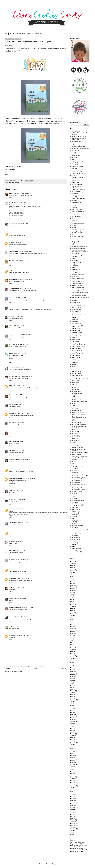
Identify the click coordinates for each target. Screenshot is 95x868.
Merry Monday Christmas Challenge (80, 315)
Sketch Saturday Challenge (78, 402)
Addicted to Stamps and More (79, 133)
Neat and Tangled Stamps (78, 336)
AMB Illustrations (76, 141)
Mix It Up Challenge (76, 323)
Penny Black (75, 361)
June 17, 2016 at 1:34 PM (22, 270)
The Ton (74, 493)
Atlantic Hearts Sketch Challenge (79, 149)
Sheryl (10, 617)
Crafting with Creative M (14, 360)
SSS (73, 421)
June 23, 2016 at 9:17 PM (28, 608)
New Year (74, 338)
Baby (73, 152)
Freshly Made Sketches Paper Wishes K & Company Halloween (79, 251)
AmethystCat (12, 469)
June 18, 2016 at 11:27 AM (19, 441)
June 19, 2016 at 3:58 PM (19, 500)
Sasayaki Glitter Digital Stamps (79, 379)
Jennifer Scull (12, 193)
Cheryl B (11, 626)
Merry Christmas (76, 311)
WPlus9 (73, 546)
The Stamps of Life (76, 491)
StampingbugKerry (14, 335)
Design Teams (39, 34)
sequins (73, 384)
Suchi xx (11, 591)
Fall (73, 234)
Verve (73, 518)
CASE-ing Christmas (77, 174)
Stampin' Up (75, 430)
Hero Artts (74, 268)
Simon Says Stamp (76, 393)
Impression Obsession (77, 275)
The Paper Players (76, 474)
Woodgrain (74, 541)
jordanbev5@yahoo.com (15, 608)
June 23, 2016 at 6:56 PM (20, 598)
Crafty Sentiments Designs (78, 211)
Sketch (73, 398)
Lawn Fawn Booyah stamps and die (80, 293)
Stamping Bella (75, 435)
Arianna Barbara (13, 523)
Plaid (73, 364)
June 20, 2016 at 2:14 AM (20, 509)
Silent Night (74, 390)
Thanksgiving (75, 472)
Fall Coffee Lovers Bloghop (78, 236)
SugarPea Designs (9, 120)
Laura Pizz (11, 532)
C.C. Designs (75, 165)
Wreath (73, 550)
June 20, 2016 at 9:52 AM (20, 532)
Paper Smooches (76, 356)
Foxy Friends (75, 243)
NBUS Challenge (76, 334)
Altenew (74, 135)
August (72, 573)
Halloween (74, 260)
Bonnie (11, 432)
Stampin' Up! (75, 432)
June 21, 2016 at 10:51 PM (23, 578)
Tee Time (74, 469)
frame (73, 245)
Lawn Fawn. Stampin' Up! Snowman (80, 297)
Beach (73, 154)
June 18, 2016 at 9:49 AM (18, 423)
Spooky (73, 416)
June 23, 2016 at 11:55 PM (19, 617)
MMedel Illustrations (76, 325)
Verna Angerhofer (13, 460)
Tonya (10, 386)
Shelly (10, 491)
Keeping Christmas (76, 285)
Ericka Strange (12, 578)
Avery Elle (74, 150)
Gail (10, 242)
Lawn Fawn (74, 291)
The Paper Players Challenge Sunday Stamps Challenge (79, 478)
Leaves (73, 300)
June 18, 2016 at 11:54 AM (18, 450)
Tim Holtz (74, 502)
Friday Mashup (75, 253)
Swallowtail (74, 460)
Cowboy (74, 208)
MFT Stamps (75, 322)
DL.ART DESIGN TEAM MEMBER (17, 212)
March (72, 560)
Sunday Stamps (75, 454)
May (71, 578)
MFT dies (74, 320)
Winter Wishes (75, 539)
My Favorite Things (76, 332)
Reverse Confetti (76, 373)
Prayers (73, 370)
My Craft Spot (75, 329)
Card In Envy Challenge (77, 166)
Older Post (64, 669)
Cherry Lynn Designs (77, 177)
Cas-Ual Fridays (75, 170)
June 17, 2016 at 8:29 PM (17, 316)
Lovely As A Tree (76, 308)
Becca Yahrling (13, 233)
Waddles (74, 524)
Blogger (54, 864)
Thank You (74, 470)
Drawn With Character (77, 224)
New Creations (12, 413)
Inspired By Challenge (77, 278)
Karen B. (11, 367)
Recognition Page (21, 34)
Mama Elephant (30, 123)
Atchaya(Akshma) (13, 635)
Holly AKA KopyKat (14, 376)
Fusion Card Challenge (77, 255)
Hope (73, 271)
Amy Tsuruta (47, 48)
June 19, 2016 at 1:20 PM (18, 491)
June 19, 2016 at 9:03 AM (29, 478)
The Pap (74, 486)
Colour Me (74, 193)
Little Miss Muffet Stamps (78, 306)
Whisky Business (76, 534)
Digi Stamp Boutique (76, 217)
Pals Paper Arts (75, 343)
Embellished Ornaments (77, 229)
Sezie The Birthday (76, 386)
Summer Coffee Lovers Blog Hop (79, 453)
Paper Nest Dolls (76, 348)
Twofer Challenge (76, 509)
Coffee (73, 188)
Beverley (11, 298)
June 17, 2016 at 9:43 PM (19, 326)
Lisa (10, 395)
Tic (72, 497)
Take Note (74, 465)
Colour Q (74, 197)
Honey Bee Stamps (76, 269)
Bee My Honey (75, 156)
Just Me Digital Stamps (77, 282)
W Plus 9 (74, 522)
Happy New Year (76, 262)
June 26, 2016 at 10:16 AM (24, 635)
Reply (10, 198)
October (72, 569)
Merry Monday (75, 313)
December (73, 565)
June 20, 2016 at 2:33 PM (17, 541)
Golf (73, 259)
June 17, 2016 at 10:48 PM (22, 344)
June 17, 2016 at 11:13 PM (19, 386)
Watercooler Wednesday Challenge (80, 529)
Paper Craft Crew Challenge (78, 347)
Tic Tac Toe (74, 499)
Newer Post (8, 669)
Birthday (74, 157)
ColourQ (74, 200)
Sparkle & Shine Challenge (78, 412)
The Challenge (75, 482)
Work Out (74, 543)
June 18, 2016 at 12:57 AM (18, 395)
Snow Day (74, 409)
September (73, 571)
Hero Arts (74, 266)
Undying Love (75, 511)
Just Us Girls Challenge (77, 284)
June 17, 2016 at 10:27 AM (20, 203)
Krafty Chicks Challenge (77, 289)
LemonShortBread (76, 302)
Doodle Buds (75, 222)
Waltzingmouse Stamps (77, 525)
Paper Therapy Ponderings (16, 478)
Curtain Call (74, 213)
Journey (74, 280)
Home (6, 34)
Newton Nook (75, 339)
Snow (73, 407)
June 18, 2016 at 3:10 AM (23, 413)
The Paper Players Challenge (79, 476)
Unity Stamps (75, 513)
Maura (10, 569)
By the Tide (74, 163)
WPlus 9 (74, 545)
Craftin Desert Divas (76, 209)
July (71, 574)
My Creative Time (76, 330)
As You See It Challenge (77, 147)
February (72, 562)
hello (73, 264)
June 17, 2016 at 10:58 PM (20, 353)
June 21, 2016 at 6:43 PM (22, 560)
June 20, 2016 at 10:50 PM (19, 550)
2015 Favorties (75, 131)
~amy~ (10, 441)
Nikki (10, 404)
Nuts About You (75, 341)
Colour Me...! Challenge (77, 195)
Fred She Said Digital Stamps (79, 247)
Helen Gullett (12, 560)
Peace (73, 359)
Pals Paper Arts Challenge (78, 345)
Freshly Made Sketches (77, 248)
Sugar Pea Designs (76, 446)
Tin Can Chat (75, 508)
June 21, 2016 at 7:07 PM (18, 569)
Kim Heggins (12, 344)
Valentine (74, 515)
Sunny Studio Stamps (77, 458)
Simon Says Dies (76, 391)
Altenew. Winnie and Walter (78, 136)
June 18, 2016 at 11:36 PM (22, 469)
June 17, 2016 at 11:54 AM (18, 242)
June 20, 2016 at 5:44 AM (23, 523)
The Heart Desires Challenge (79, 484)
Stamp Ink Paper (76, 423)
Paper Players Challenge (78, 354)
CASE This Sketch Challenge (79, 172)
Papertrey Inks (75, 357)
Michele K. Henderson (14, 279)
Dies (73, 215)
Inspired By (74, 277)
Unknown (11, 509)
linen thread (74, 304)
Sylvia (10, 307)
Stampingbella (75, 437)
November (73, 567)
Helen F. (11, 500)
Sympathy (74, 462)
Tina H (10, 550)
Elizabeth (11, 598)
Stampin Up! (75, 428)
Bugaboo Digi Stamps (77, 161)
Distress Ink (74, 220)
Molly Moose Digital (76, 327)
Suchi (10, 588)
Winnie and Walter (76, 538)
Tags (73, 463)
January (72, 564)
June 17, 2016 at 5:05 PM (18, 307)
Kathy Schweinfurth (14, 289)
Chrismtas (74, 181)
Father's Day (75, 241)
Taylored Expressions (77, 467)
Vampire (74, 517)
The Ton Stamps (76, 495)
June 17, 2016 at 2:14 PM (25, 289)
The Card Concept (76, 481)
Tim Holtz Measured (76, 504)
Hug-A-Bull (74, 273)
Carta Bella (74, 168)
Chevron (74, 179)
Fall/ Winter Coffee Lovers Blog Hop (80, 238)
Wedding (74, 532)
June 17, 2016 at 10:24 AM (23, 193)
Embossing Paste (76, 231)
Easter (73, 226)
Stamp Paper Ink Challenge (78, 426)
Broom (73, 159)
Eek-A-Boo (74, 227)
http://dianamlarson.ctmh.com (16, 215)
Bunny (10, 326)
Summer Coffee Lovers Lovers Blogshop (26, 48)
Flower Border (44, 120)
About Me (12, 34)
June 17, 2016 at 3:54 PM (20, 298)
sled (73, 405)
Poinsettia (74, 366)
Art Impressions (75, 145)
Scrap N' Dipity (75, 381)
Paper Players (75, 352)
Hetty (10, 423)
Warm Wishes (75, 527)
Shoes (73, 388)
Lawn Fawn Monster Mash (78, 296)
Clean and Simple (76, 184)
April (71, 558)
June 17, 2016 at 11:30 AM (23, 233)
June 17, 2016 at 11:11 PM (25, 376)
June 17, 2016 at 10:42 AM (22, 224)
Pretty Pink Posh (76, 372)
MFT (73, 318)
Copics (73, 206)
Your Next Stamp (76, 552)
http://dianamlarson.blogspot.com (17, 214)
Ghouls (73, 257)
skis (73, 403)
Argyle (73, 143)
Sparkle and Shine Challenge (79, 414)
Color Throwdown (76, 192)
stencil (73, 442)
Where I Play (30, 34)
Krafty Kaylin (12, 270)
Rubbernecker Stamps (77, 375)
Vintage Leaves (75, 520)
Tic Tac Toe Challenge (77, 500)
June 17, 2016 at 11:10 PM (20, 367)
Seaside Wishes (75, 382)
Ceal (10, 450)
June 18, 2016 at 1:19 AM (18, 404)
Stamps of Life (75, 439)
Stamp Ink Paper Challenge (78, 424)
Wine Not (74, 536)
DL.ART (11, 211)
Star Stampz (75, 441)
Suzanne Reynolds (14, 252)
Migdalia (11, 353)
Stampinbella (75, 433)
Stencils (74, 444)
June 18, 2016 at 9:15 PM (24, 460)
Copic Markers (75, 204)
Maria (10, 261)
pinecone (74, 363)
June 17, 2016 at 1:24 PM (18, 261)
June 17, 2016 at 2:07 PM (26, 279)
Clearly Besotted (76, 186)
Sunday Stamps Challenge (78, 456)
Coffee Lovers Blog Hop (14, 183)
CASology (74, 175)
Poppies (74, 368)
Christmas (74, 183)
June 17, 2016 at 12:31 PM (25, 252)
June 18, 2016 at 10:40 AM (19, 432)
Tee (10, 541)
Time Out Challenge (76, 506)
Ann (10, 316)
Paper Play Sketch (76, 350)
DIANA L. (11, 203)
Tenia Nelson (12, 224)
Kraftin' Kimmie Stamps (77, 287)
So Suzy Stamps (76, 411)
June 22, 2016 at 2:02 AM (18, 588)
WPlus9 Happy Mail (76, 548)
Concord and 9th (76, 202)
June (72, 576)
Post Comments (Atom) (16, 671)
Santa (73, 377)
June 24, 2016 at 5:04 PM (20, 626)
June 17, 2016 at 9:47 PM (25, 335)
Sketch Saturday (76, 400)
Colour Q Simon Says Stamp (78, 199)
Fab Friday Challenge (77, 233)
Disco (73, 218)
